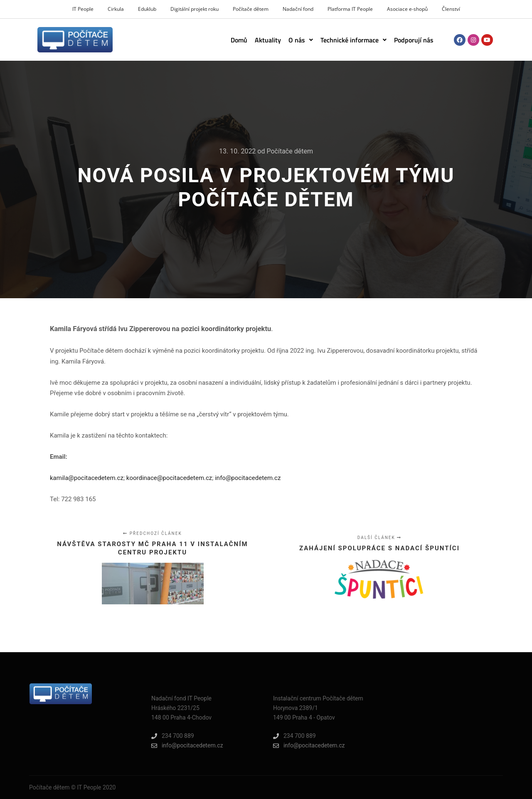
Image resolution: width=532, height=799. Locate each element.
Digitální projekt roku (195, 9)
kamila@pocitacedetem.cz (87, 478)
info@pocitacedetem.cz (248, 478)
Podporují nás (414, 40)
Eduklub (147, 9)
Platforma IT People (350, 9)
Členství (451, 9)
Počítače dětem (251, 9)
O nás (301, 40)
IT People (83, 9)
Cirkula (116, 9)
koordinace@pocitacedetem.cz (169, 478)
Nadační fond (298, 9)
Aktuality (268, 40)
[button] (301, 40)
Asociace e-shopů (407, 9)
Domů (239, 40)
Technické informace (353, 40)
